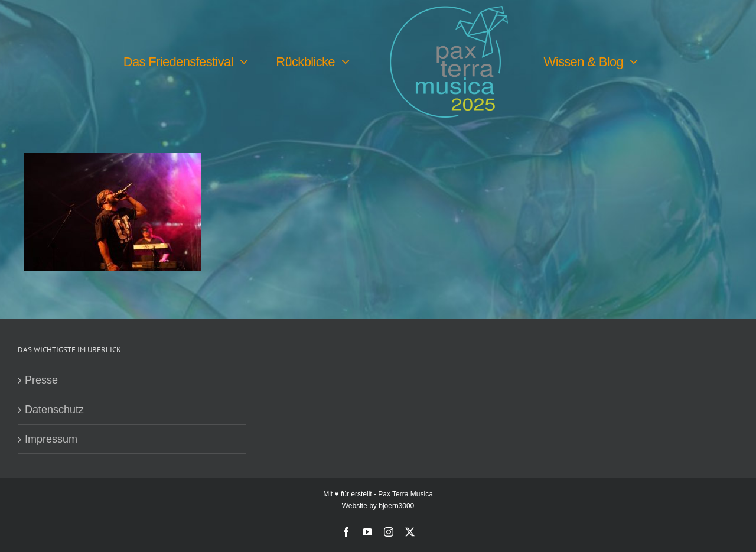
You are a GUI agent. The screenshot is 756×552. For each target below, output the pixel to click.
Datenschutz (54, 410)
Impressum (51, 439)
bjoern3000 (396, 506)
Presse (41, 380)
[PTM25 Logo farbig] (449, 11)
